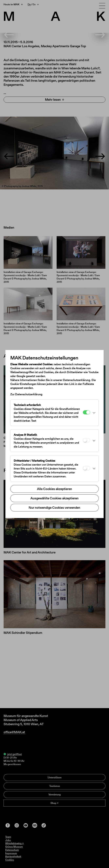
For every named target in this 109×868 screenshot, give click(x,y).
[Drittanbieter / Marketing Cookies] (86, 468)
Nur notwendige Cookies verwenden (54, 508)
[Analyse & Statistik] (86, 440)
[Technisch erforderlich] (86, 412)
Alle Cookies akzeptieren (54, 489)
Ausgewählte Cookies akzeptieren (54, 498)
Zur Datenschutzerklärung (26, 394)
